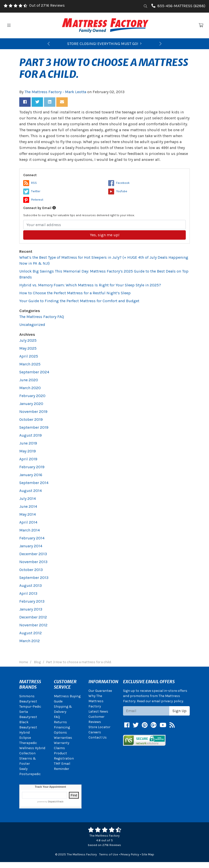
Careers (95, 732)
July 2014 (28, 498)
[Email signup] (146, 711)
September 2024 (34, 372)
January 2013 (31, 609)
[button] (48, 44)
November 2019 (33, 412)
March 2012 (30, 641)
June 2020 (29, 380)
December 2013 (33, 554)
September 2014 (34, 483)
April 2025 (29, 356)
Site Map (148, 854)
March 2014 (30, 530)
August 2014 (31, 491)
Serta (24, 712)
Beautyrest (28, 701)
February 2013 (32, 601)
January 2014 (31, 546)
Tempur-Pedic (30, 707)
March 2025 (30, 364)
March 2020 (30, 388)
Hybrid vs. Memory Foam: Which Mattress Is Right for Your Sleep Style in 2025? (90, 285)
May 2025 (28, 348)
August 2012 (31, 633)
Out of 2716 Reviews (47, 5)
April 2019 (28, 459)
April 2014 (28, 522)
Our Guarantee (100, 691)
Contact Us (98, 737)
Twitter (32, 191)
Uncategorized (32, 325)
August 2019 (31, 435)
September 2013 (34, 578)
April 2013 (28, 593)
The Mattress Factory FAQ (42, 317)
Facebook (119, 183)
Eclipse (25, 738)
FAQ (57, 717)
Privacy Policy (130, 854)
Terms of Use (109, 854)
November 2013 (33, 562)
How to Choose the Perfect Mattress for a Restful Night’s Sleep (75, 293)
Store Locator (99, 727)
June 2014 (28, 506)
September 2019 (34, 427)
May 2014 (28, 514)
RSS (30, 183)
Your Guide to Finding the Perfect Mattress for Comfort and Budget (79, 301)
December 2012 (33, 617)
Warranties (63, 738)
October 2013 (31, 570)
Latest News (98, 711)
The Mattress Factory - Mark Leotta (55, 92)
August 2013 (31, 585)
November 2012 (33, 625)
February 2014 (32, 538)
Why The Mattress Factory (96, 701)
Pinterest (33, 200)
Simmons (27, 696)
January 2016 (31, 475)
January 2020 (31, 404)
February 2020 (32, 396)
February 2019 (32, 467)
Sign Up (179, 711)
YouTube (118, 191)
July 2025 (28, 340)
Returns (60, 722)
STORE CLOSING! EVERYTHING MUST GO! (104, 44)
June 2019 (28, 443)
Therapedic (28, 743)
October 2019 (31, 419)
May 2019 (28, 451)
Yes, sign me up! (105, 235)
